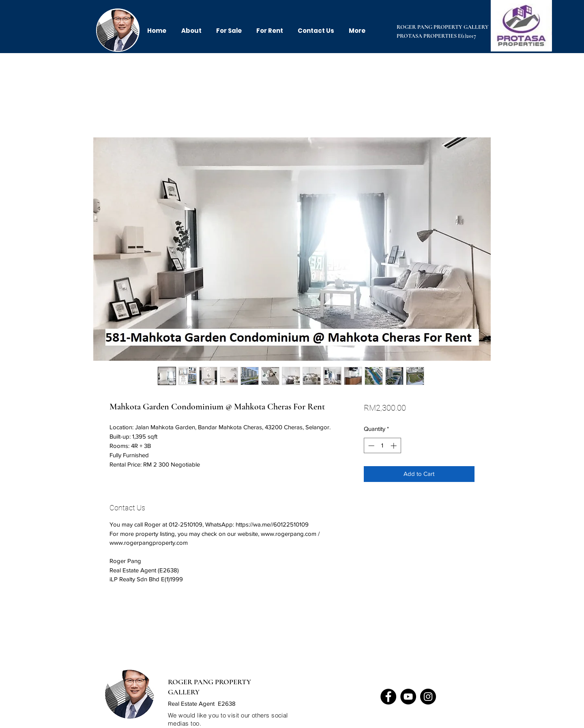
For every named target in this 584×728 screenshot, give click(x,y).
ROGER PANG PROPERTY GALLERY (443, 27)
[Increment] (394, 446)
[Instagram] (428, 697)
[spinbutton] (382, 446)
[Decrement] (370, 446)
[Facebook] (388, 697)
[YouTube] (408, 697)
